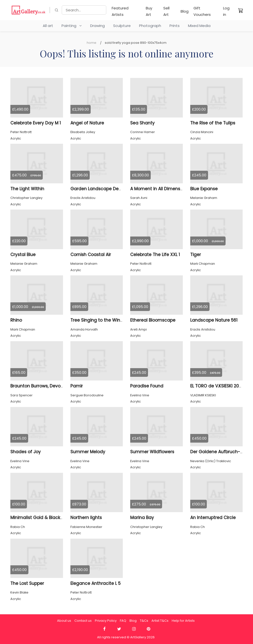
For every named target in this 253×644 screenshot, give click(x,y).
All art (48, 26)
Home (92, 43)
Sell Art (166, 11)
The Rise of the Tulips (213, 123)
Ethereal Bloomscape (153, 320)
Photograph (150, 26)
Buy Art (149, 11)
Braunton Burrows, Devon (37, 386)
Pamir (77, 386)
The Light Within (27, 189)
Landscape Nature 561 (214, 320)
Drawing (97, 26)
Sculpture (122, 26)
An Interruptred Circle (213, 518)
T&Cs (144, 621)
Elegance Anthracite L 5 (95, 583)
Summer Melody (88, 452)
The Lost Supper (27, 583)
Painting (72, 26)
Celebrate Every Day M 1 (36, 123)
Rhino (16, 320)
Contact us (83, 621)
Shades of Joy (26, 452)
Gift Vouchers (202, 11)
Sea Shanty (142, 123)
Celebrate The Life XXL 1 (155, 255)
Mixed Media (199, 26)
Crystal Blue (23, 255)
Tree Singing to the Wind (97, 320)
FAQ (123, 621)
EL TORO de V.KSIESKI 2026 (217, 386)
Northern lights (86, 518)
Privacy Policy (106, 621)
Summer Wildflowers (152, 452)
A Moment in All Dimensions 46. (163, 189)
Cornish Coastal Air (91, 255)
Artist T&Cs (160, 621)
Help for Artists (183, 621)
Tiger (196, 255)
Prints (175, 26)
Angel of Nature (87, 123)
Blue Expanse (204, 189)
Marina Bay (142, 518)
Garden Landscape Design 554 (104, 189)
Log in (226, 11)
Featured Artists (120, 11)
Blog (185, 11)
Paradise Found (147, 386)
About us (64, 621)
